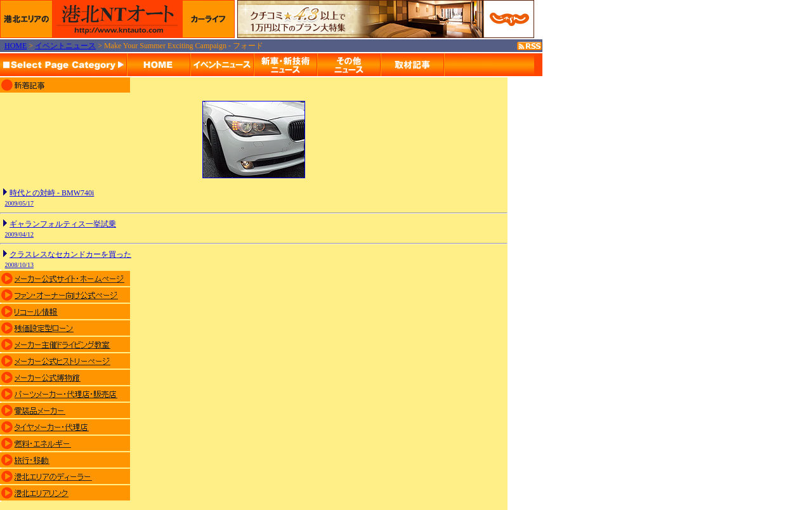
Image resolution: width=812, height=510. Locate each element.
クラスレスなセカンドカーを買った (70, 254)
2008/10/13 (20, 265)
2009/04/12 (20, 234)
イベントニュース (65, 46)
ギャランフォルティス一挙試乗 (63, 224)
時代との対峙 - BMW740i (52, 193)
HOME (16, 46)
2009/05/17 (20, 203)
